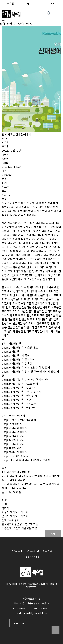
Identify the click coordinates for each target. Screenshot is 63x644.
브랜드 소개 (17, 551)
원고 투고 (47, 551)
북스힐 (10, 3)
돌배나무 (32, 3)
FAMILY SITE (19, 623)
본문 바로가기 (0, 0)
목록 (53, 534)
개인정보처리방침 (32, 557)
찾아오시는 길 (33, 551)
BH (53, 3)
